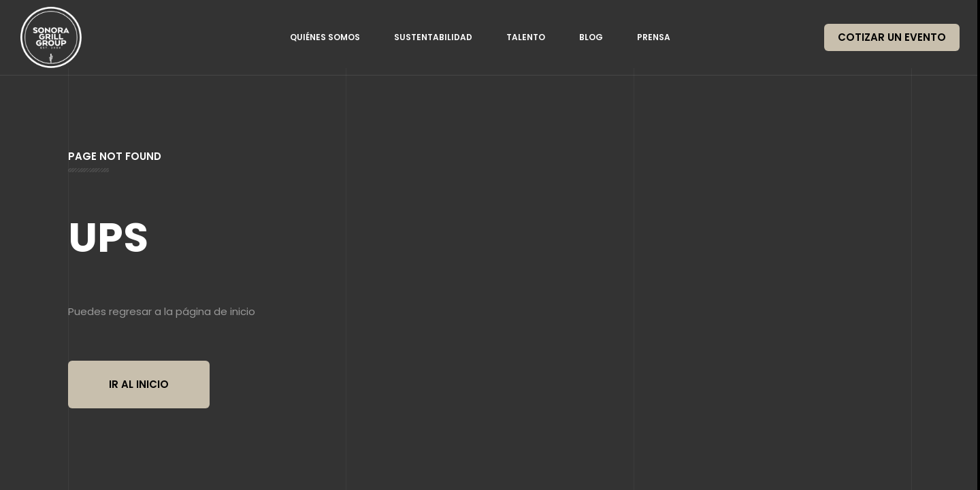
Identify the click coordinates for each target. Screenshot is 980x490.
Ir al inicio (139, 384)
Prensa (654, 37)
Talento (526, 37)
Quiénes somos (325, 37)
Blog (591, 37)
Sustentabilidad (433, 37)
